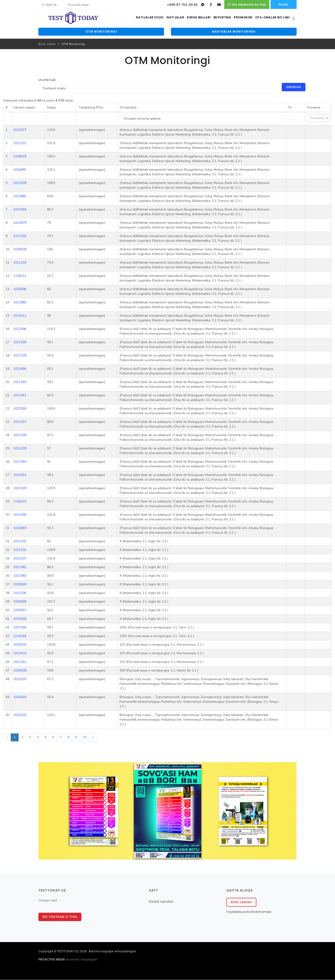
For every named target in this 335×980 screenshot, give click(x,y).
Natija (51, 108)
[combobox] (318, 119)
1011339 (20, 356)
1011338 (20, 449)
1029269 (20, 585)
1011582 (20, 568)
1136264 (20, 636)
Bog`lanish (241, 902)
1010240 (20, 697)
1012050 (20, 409)
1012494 (20, 369)
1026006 (20, 290)
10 (85, 738)
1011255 (20, 263)
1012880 (20, 303)
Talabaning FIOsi (90, 108)
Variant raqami (24, 108)
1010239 (20, 715)
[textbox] (317, 119)
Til (290, 108)
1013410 (20, 654)
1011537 (20, 422)
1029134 (20, 645)
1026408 (20, 671)
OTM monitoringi (101, 32)
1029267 (20, 611)
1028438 (20, 250)
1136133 (20, 502)
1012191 (20, 550)
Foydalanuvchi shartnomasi (249, 912)
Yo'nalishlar (127, 108)
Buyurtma (223, 19)
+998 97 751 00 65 (174, 5)
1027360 (20, 628)
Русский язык (78, 5)
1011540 (20, 462)
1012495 (20, 515)
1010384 (20, 210)
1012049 (20, 528)
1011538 (20, 436)
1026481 (20, 170)
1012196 (20, 593)
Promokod (243, 19)
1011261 (20, 662)
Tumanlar (314, 108)
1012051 (20, 475)
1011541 (20, 396)
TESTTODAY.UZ (68, 952)
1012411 (20, 316)
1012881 (20, 197)
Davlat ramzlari (161, 902)
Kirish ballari (199, 19)
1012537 (20, 130)
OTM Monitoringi (74, 44)
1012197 (20, 559)
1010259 (20, 680)
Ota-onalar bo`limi (273, 19)
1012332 (20, 144)
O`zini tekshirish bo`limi (242, 5)
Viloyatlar (47, 80)
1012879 (20, 223)
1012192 (20, 542)
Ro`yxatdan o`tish (60, 917)
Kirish (283, 5)
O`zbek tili (49, 5)
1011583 (20, 576)
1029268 (20, 602)
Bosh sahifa (47, 44)
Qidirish (293, 87)
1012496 (20, 329)
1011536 (20, 343)
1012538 (20, 183)
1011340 (20, 382)
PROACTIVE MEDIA (52, 960)
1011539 (20, 489)
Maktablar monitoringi (234, 32)
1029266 (20, 619)
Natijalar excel (150, 19)
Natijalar (175, 19)
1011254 (20, 236)
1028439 (20, 157)
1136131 (20, 276)
